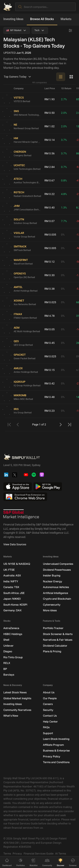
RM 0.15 (50, 370)
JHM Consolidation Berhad (27, 209)
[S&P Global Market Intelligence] (21, 514)
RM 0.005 (50, 248)
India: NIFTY (11, 581)
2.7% (64, 99)
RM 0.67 (50, 180)
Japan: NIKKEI (12, 599)
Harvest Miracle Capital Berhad (27, 142)
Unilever (8, 645)
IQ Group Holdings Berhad (27, 385)
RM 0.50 (50, 113)
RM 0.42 (50, 383)
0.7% (64, 167)
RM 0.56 (50, 153)
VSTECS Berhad (22, 101)
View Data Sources (15, 544)
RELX (7, 663)
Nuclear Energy (53, 581)
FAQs (46, 727)
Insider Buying (52, 575)
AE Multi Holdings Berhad (27, 331)
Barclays (9, 675)
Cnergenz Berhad (23, 155)
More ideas (50, 610)
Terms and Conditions (56, 762)
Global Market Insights (17, 698)
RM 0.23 (50, 411)
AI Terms (61, 853)
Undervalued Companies (58, 564)
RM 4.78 (50, 316)
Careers (48, 704)
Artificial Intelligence (56, 593)
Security (48, 710)
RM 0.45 (50, 343)
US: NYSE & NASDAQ (17, 564)
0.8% (64, 180)
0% (63, 235)
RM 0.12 (50, 262)
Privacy (17, 853)
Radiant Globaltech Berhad (27, 196)
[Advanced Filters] (70, 30)
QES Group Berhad (23, 345)
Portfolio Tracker (53, 628)
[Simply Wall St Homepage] (8, 7)
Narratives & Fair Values (58, 640)
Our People (50, 698)
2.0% (64, 113)
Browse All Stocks (42, 19)
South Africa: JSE (14, 593)
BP (5, 669)
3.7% (64, 140)
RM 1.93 (50, 99)
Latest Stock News (15, 692)
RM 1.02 (50, 126)
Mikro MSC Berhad (23, 399)
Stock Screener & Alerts (58, 634)
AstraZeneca (11, 628)
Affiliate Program (53, 745)
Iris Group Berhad (23, 413)
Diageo (8, 651)
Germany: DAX (12, 610)
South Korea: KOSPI (15, 604)
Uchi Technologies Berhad (27, 169)
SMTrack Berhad (22, 250)
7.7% (64, 221)
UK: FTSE (9, 570)
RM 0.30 (50, 275)
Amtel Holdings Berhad (26, 291)
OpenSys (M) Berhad (24, 277)
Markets (66, 19)
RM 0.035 (50, 235)
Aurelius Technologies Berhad (27, 182)
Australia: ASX (12, 575)
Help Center (50, 721)
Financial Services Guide (39, 853)
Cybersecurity (52, 604)
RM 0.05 (50, 329)
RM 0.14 (50, 140)
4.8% (64, 194)
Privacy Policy (52, 756)
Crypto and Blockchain (57, 599)
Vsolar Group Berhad (24, 237)
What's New (11, 716)
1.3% (64, 208)
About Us (49, 692)
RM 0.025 (50, 302)
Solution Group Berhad (25, 223)
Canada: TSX (11, 587)
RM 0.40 (50, 208)
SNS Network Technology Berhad (27, 115)
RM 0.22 (50, 194)
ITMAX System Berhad (25, 318)
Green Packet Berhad (25, 358)
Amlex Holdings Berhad (26, 372)
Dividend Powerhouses (57, 570)
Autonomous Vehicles (56, 587)
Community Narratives (17, 710)
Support (48, 733)
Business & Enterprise (56, 751)
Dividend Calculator (55, 645)
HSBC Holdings (13, 634)
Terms (7, 853)
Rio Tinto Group (13, 657)
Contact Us (50, 716)
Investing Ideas (13, 19)
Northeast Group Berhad (26, 128)
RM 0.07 (50, 221)
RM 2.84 (50, 167)
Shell (6, 640)
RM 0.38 (50, 289)
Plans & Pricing (52, 651)
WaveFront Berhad (23, 264)
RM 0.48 (50, 397)
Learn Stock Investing (56, 739)
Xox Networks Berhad (25, 304)
